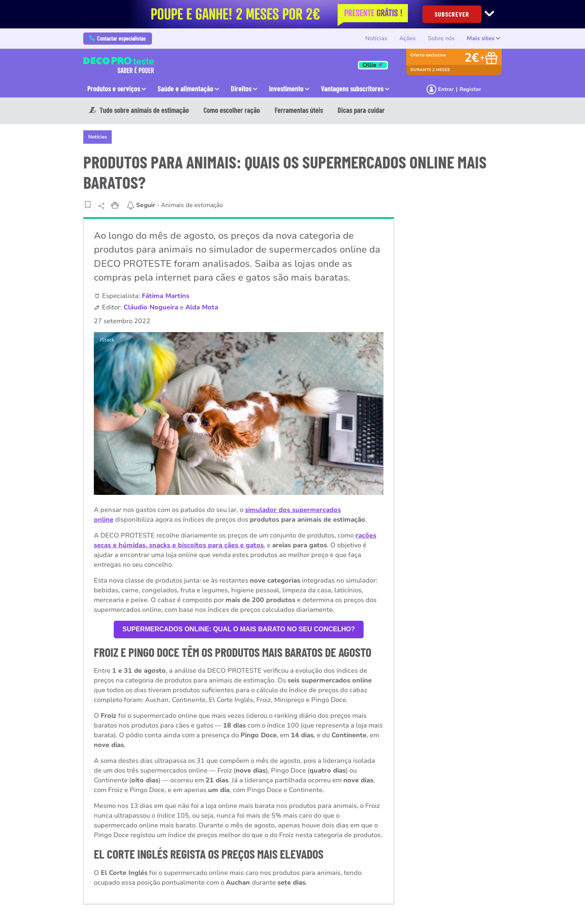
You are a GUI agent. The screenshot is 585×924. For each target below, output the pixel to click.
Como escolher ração (232, 110)
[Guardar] (88, 205)
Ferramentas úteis (299, 110)
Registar (470, 89)
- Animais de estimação (175, 205)
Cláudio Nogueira (151, 307)
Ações (407, 38)
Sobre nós (441, 38)
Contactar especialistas (118, 39)
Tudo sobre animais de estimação (139, 110)
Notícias (376, 38)
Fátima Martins (166, 296)
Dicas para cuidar (361, 110)
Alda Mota (202, 307)
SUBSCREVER (452, 14)
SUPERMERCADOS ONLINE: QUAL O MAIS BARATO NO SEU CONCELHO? (238, 629)
